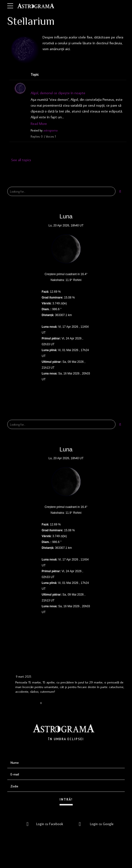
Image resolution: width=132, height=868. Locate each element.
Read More (39, 124)
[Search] (120, 191)
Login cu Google (95, 824)
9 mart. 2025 (24, 677)
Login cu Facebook (43, 824)
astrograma (51, 130)
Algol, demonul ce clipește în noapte (58, 93)
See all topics (21, 160)
